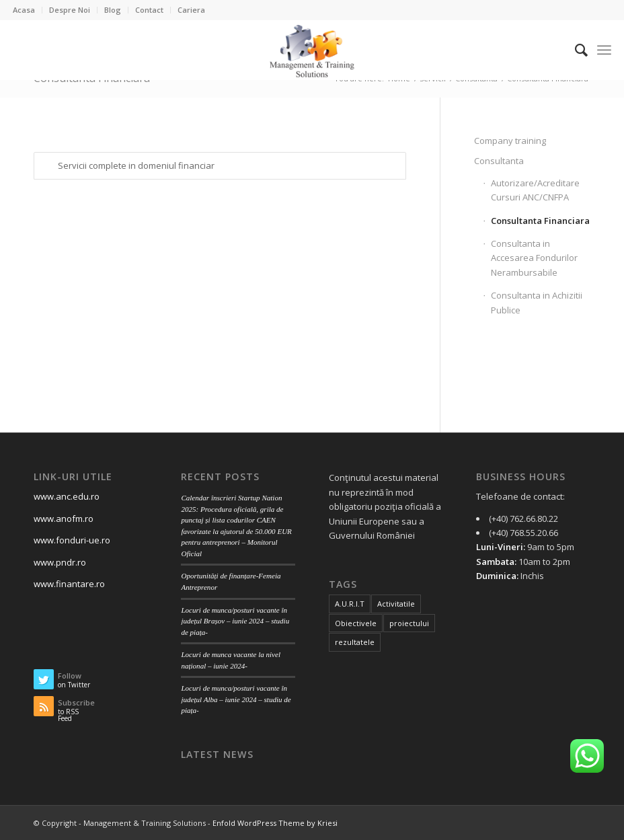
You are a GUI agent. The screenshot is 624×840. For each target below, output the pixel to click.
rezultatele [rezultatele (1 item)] (355, 642)
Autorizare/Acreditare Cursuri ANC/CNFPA (535, 190)
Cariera (191, 10)
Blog (113, 10)
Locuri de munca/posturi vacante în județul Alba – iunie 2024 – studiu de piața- (236, 699)
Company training (510, 141)
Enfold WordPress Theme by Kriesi (275, 823)
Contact (149, 10)
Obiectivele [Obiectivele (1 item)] (356, 623)
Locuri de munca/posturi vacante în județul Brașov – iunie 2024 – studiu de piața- (235, 621)
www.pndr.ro (60, 562)
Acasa (24, 10)
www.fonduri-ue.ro (72, 540)
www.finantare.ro (69, 584)
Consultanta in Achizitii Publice (537, 302)
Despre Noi (70, 10)
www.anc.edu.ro (67, 496)
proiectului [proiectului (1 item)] (409, 623)
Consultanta (499, 161)
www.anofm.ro (64, 519)
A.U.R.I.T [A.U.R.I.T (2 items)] (350, 604)
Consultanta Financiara (540, 221)
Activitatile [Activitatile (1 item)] (396, 604)
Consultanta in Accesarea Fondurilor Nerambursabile (534, 258)
